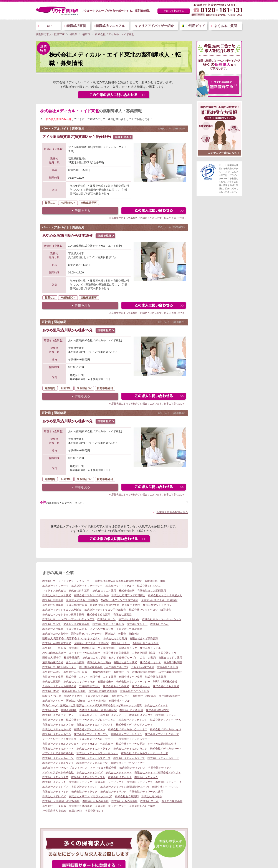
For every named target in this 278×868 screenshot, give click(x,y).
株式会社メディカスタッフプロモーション (91, 720)
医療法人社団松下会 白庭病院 (159, 600)
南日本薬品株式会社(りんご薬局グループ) (103, 667)
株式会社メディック (54, 782)
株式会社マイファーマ (55, 586)
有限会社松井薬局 (53, 600)
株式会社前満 (127, 591)
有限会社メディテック (169, 782)
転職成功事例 (76, 26)
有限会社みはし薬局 (75, 672)
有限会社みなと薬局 (125, 662)
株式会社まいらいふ (149, 586)
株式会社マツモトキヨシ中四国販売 (150, 610)
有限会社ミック (128, 648)
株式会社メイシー (53, 701)
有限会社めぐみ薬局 (131, 710)
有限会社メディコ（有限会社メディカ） (158, 772)
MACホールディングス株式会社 (120, 600)
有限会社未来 (106, 682)
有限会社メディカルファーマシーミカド (145, 753)
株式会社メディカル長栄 (130, 744)
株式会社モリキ (149, 801)
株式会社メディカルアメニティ (134, 725)
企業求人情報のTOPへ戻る (172, 512)
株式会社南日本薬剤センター (59, 667)
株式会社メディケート (119, 772)
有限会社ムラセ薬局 (97, 696)
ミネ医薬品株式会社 (142, 667)
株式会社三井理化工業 (82, 648)
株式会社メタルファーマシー (59, 715)
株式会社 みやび (76, 677)
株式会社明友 (50, 710)
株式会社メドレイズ (54, 796)
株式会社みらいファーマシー (133, 682)
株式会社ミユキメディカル (79, 682)
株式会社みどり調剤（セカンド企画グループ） (110, 658)
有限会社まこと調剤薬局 (152, 591)
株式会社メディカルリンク (58, 763)
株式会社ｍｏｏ (141, 686)
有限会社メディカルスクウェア (61, 744)
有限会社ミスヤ (121, 643)
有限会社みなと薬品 (99, 662)
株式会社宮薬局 (51, 682)
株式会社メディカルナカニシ (130, 749)
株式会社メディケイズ (89, 772)
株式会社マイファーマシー (87, 586)
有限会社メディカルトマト (58, 749)
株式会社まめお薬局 (99, 615)
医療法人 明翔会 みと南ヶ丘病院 (86, 701)
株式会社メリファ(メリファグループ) (90, 796)
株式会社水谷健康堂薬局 (57, 643)
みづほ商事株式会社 (54, 653)
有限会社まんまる (76, 629)
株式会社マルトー (137, 624)
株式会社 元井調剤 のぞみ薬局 (61, 801)
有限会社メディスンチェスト (88, 777)
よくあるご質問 (226, 26)
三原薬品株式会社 (100, 672)
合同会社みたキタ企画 (146, 643)
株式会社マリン (106, 619)
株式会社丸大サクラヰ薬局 (108, 624)
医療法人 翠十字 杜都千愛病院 (61, 658)
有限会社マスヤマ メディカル (91, 595)
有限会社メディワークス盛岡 (146, 792)
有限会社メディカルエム (57, 734)
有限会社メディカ (53, 720)
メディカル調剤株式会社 (162, 744)
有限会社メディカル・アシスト (95, 725)
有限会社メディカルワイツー (128, 763)
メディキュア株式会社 (103, 768)
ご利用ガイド (195, 26)
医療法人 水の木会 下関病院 (91, 643)
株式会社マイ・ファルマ (120, 586)
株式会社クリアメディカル (166, 720)
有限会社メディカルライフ (129, 758)
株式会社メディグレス (132, 768)
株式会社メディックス (140, 782)
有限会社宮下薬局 (53, 677)
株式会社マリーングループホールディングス (68, 619)
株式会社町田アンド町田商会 (128, 595)
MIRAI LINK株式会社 (165, 682)
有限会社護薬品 (122, 615)
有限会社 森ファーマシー (111, 806)
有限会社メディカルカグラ (126, 734)
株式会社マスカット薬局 (57, 595)
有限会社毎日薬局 (155, 581)
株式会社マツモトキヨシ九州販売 (62, 610)
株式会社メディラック (84, 792)
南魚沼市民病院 (173, 662)
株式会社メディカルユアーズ (93, 758)
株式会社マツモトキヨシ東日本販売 (63, 615)
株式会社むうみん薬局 (166, 686)
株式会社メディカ (166, 715)
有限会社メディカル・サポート (97, 739)
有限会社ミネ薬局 (167, 667)
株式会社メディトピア (55, 787)
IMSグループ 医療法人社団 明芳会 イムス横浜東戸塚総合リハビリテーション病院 (92, 705)
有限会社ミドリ (167, 653)
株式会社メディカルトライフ (93, 749)
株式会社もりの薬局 (80, 806)
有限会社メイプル (119, 701)
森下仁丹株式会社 (172, 801)
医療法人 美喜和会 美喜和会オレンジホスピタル (71, 638)
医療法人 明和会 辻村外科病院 (98, 710)
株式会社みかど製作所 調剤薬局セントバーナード (72, 634)
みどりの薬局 (148, 658)
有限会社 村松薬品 (144, 696)
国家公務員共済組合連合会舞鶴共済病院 (118, 581)
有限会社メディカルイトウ (89, 729)
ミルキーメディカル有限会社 (59, 686)
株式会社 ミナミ (150, 662)
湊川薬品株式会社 (53, 662)
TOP (48, 26)
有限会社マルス (51, 624)
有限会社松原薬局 (53, 605)
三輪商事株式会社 (89, 686)
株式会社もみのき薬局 (124, 801)
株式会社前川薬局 (79, 591)
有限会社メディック (146, 777)
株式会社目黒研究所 (158, 710)
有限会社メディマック (55, 792)
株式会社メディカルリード (163, 758)
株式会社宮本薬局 (156, 677)
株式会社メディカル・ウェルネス (128, 729)
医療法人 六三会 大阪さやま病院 (62, 696)
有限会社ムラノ (121, 696)
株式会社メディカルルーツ (92, 763)
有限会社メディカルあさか (58, 725)
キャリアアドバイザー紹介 (154, 26)
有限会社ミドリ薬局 (170, 658)
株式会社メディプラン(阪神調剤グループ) (125, 787)
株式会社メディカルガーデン (91, 734)
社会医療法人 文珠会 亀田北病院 (62, 811)
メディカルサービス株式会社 (59, 739)
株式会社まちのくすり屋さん (165, 595)
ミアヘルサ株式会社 (102, 629)
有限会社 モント (95, 811)
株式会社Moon (51, 691)
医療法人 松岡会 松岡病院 (82, 600)
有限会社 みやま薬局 (103, 677)
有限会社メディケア (160, 768)
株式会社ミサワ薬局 (115, 638)
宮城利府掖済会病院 (144, 672)
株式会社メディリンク (113, 792)
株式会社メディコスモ (55, 777)
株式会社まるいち (129, 619)
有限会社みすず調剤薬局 (144, 638)
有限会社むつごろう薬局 (134, 691)
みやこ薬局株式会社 (170, 672)
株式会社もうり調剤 (127, 796)
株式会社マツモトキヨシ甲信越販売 (105, 610)
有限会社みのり (51, 672)
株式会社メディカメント (133, 720)
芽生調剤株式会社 (169, 696)
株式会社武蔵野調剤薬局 (103, 691)
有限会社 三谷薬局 (54, 648)
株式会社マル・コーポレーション (162, 619)
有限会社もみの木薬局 (96, 801)
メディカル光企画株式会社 (58, 753)
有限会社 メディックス (109, 782)
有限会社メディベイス (165, 787)
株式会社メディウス (141, 715)
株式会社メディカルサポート (136, 739)
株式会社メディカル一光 (57, 729)
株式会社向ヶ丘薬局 (74, 691)
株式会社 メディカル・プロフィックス (65, 768)
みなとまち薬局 (75, 662)
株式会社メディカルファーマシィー (97, 753)
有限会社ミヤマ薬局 (131, 677)
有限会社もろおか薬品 (142, 806)
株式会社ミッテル (150, 648)
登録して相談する (174, 11)
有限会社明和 (69, 710)
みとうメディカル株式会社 (84, 653)
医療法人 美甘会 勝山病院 (122, 634)
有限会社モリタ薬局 (54, 806)
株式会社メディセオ (120, 777)
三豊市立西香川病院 (144, 653)
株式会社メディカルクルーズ (162, 734)
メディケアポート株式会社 (58, 772)
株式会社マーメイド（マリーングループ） (67, 581)
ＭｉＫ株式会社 (107, 648)
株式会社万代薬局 (53, 629)
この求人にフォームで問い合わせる (154, 211)
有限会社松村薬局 (76, 605)
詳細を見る (83, 211)
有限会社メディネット (84, 787)
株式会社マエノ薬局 (104, 591)
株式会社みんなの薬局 (116, 686)
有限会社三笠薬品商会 (129, 629)
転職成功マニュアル (110, 26)
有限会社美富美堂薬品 (116, 653)
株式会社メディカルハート (166, 749)
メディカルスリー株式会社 (97, 744)
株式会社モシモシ (152, 796)
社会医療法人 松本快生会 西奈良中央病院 (115, 605)
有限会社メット (88, 715)
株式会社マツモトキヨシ (157, 605)
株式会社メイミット (156, 705)
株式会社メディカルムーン (58, 758)
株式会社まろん (159, 624)
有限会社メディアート (113, 715)
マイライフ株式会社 (54, 591)
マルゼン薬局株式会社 (76, 624)
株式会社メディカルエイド (166, 729)
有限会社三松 (121, 672)
